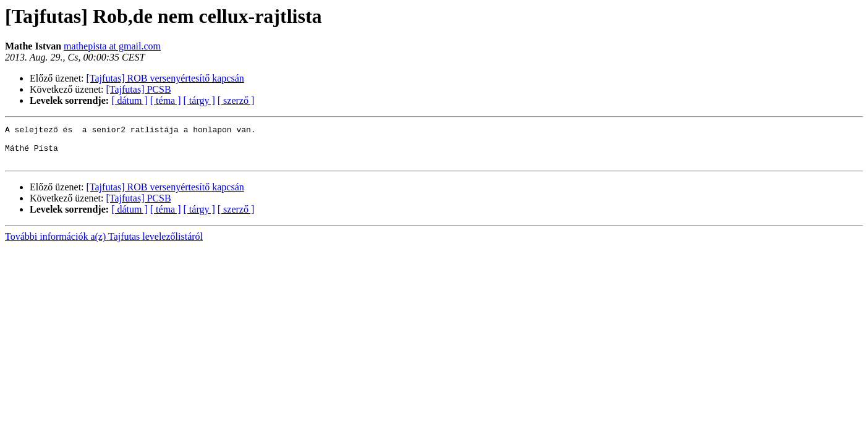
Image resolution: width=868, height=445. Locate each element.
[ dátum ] (130, 100)
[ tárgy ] (199, 100)
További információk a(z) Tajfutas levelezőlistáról (104, 244)
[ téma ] (166, 100)
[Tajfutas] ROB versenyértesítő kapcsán (165, 78)
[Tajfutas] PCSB (139, 89)
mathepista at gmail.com (112, 46)
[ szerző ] (236, 100)
